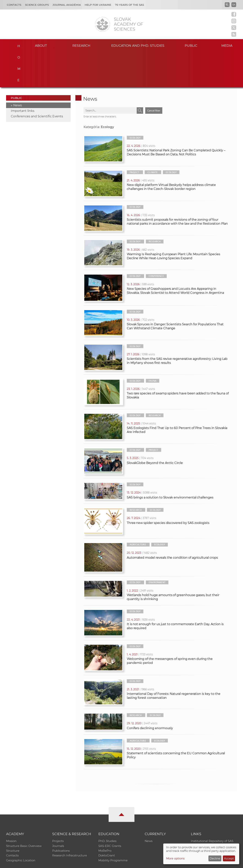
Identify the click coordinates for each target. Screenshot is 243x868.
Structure (13, 815)
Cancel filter (154, 75)
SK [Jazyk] (234, 5)
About (41, 45)
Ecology (135, 102)
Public (191, 45)
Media (227, 45)
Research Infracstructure (70, 820)
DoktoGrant (107, 820)
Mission (11, 805)
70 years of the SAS (129, 5)
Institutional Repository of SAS (212, 805)
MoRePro (105, 815)
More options (175, 858)
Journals (58, 810)
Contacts (14, 5)
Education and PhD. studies (138, 45)
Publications (61, 815)
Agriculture (138, 509)
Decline (215, 858)
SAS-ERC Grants (110, 810)
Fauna (153, 345)
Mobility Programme (113, 825)
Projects (58, 805)
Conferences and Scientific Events (37, 81)
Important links (23, 75)
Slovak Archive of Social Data (211, 810)
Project (135, 137)
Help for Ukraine (98, 5)
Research (81, 45)
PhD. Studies (107, 805)
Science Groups (37, 5)
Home (17, 45)
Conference (156, 240)
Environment (157, 547)
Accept (229, 858)
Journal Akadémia (67, 5)
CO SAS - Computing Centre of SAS (57, 863)
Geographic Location (21, 825)
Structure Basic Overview (24, 810)
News (18, 70)
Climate (153, 137)
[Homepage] (103, 24)
